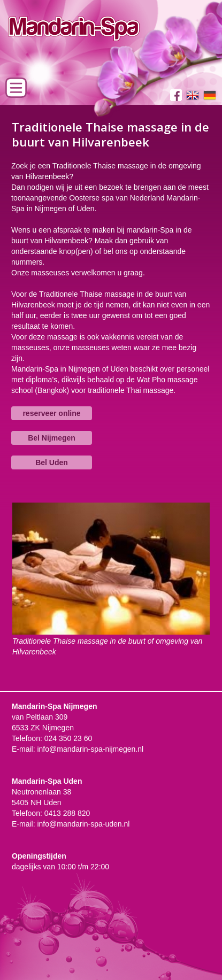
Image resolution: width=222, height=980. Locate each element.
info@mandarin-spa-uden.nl (83, 824)
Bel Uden (52, 462)
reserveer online (51, 413)
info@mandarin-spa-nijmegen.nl (90, 749)
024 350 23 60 (68, 738)
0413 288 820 (67, 813)
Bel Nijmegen (52, 438)
